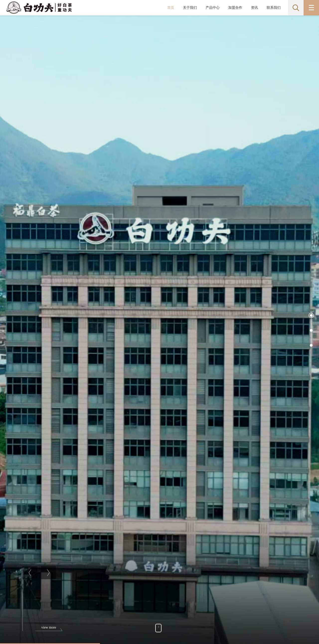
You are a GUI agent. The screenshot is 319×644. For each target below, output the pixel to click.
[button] (311, 315)
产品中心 (213, 8)
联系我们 (274, 8)
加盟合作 (235, 8)
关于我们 (190, 8)
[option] (159, 330)
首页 (171, 8)
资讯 (254, 8)
